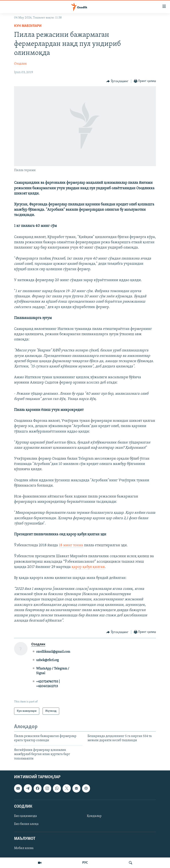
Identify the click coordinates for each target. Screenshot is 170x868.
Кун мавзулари (28, 26)
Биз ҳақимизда (25, 816)
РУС (85, 863)
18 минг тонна (71, 545)
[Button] (117, 81)
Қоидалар (94, 816)
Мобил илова (24, 848)
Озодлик (20, 64)
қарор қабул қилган (88, 567)
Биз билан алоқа (26, 824)
